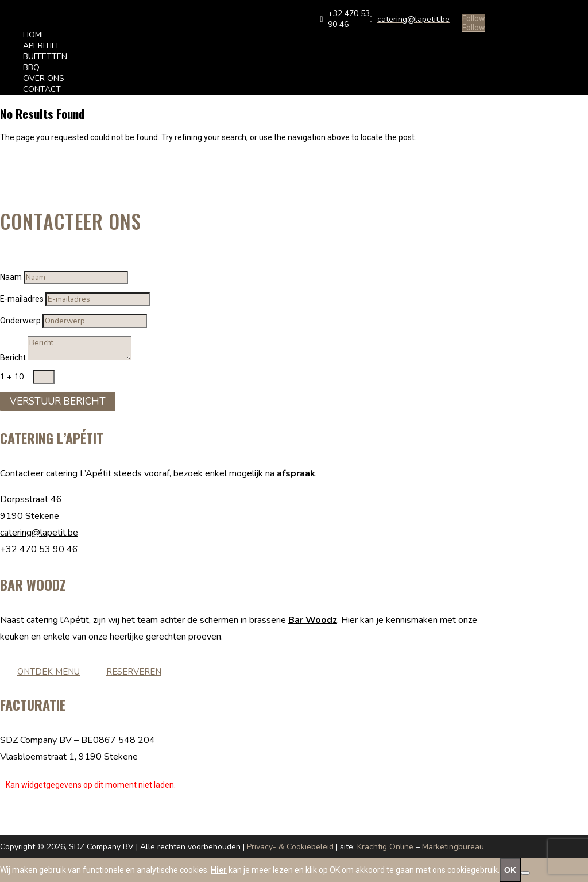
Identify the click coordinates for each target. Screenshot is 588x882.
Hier (219, 870)
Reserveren (134, 672)
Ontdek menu (49, 672)
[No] (525, 873)
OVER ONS (44, 78)
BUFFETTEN (45, 57)
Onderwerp (20, 321)
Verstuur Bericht (58, 401)
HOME (34, 35)
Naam (11, 277)
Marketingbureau (453, 847)
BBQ (31, 68)
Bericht (13, 357)
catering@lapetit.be (39, 533)
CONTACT (42, 89)
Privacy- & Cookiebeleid (290, 847)
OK (510, 870)
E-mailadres (22, 299)
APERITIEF (42, 46)
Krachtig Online (385, 847)
